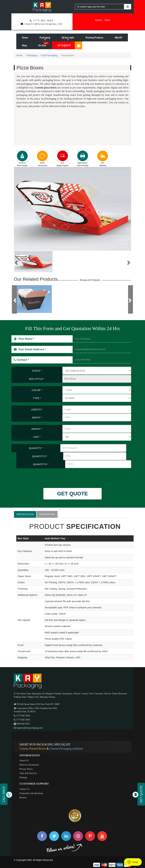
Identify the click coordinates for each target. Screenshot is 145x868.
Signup (98, 20)
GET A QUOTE (70, 45)
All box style (68, 39)
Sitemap (23, 778)
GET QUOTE (72, 494)
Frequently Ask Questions (31, 793)
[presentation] (33, 477)
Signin (107, 20)
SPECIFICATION (25, 514)
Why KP (119, 37)
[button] (16, 262)
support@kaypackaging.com (43, 24)
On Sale (44, 44)
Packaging (45, 39)
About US (24, 761)
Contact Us (25, 789)
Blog (24, 45)
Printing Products (94, 37)
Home (25, 37)
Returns (23, 798)
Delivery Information (29, 765)
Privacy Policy (26, 769)
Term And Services (28, 773)
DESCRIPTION (47, 514)
